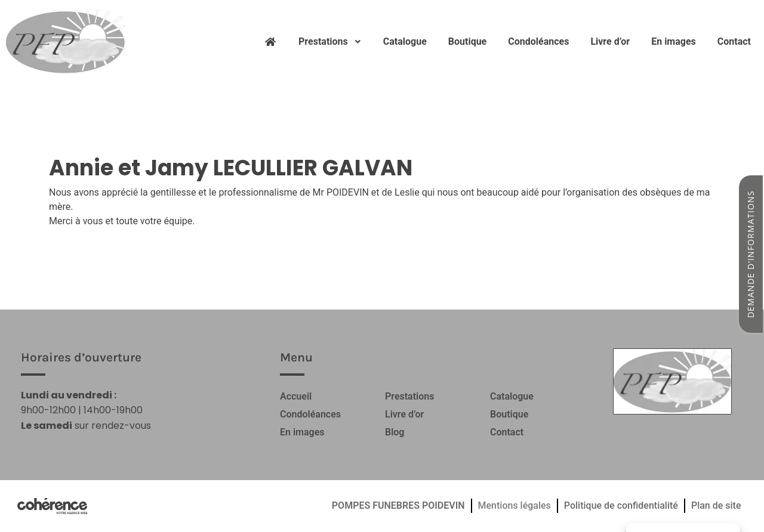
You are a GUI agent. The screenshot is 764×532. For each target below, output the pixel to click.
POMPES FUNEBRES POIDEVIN (398, 505)
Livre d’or (610, 41)
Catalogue (405, 41)
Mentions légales (515, 505)
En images (674, 41)
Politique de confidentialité (621, 505)
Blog (395, 432)
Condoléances (538, 41)
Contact (734, 41)
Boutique (467, 41)
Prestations (330, 41)
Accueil (296, 396)
